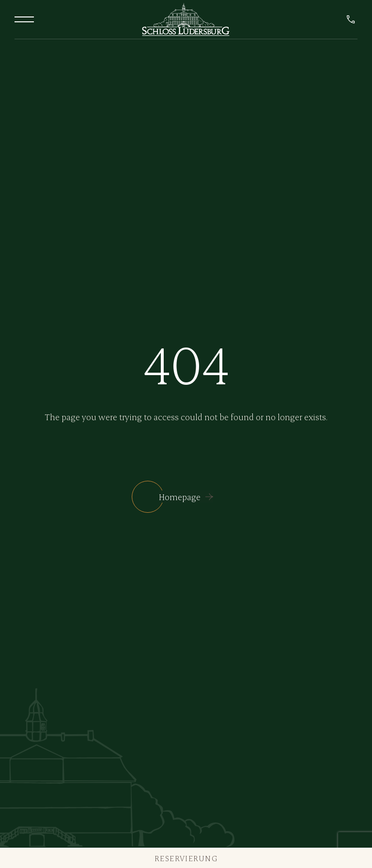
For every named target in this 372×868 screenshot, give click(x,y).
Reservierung (186, 858)
